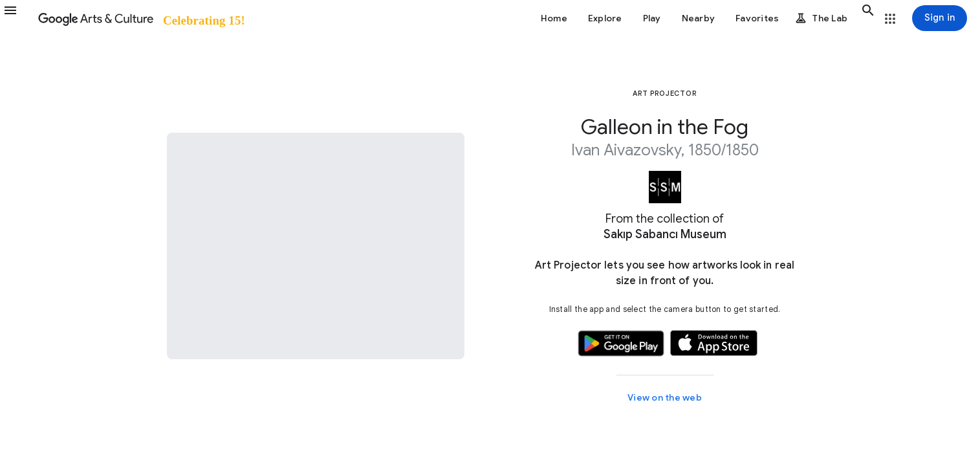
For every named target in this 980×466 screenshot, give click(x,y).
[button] (18, 18)
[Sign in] (940, 18)
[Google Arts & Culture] (141, 18)
